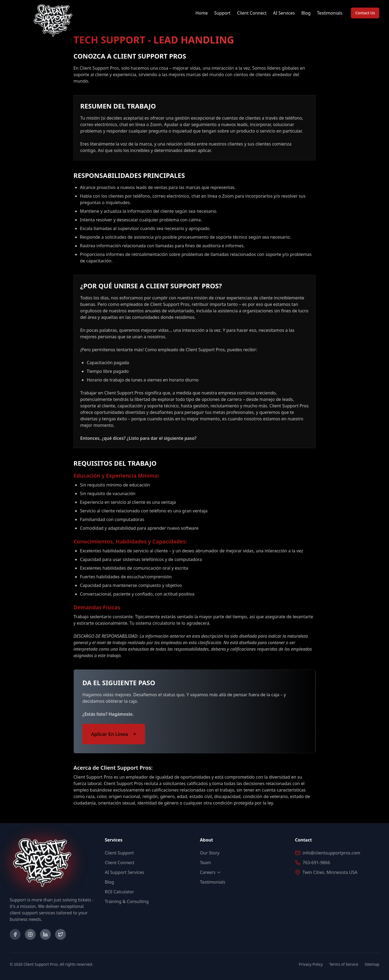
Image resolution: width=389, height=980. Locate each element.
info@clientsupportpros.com (331, 853)
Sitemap (372, 964)
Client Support (119, 853)
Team (205, 863)
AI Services (284, 13)
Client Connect (252, 13)
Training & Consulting (127, 901)
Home (202, 13)
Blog (306, 13)
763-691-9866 (316, 863)
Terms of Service (344, 964)
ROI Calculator (119, 892)
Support (222, 13)
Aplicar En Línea (114, 734)
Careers (210, 872)
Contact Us (365, 13)
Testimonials (330, 13)
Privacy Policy (311, 964)
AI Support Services (124, 872)
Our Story (210, 853)
